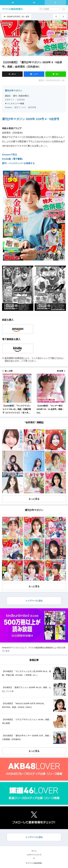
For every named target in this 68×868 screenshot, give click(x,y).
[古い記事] (63, 17)
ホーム (34, 851)
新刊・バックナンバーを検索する (18, 163)
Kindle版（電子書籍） (13, 159)
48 (13, 3)
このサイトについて (34, 855)
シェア (35, 74)
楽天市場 (32, 107)
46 (34, 3)
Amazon (8, 107)
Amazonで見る (10, 155)
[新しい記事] (56, 17)
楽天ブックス (20, 107)
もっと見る (34, 499)
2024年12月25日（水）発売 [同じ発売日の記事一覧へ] (16, 17)
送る (57, 74)
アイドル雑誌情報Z (36, 648)
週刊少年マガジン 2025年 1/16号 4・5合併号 (31, 119)
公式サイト (10, 100)
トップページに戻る (34, 601)
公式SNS (21, 100)
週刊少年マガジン (14, 91)
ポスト (14, 74)
